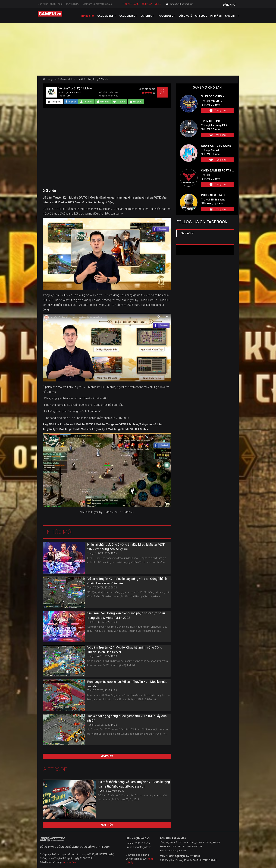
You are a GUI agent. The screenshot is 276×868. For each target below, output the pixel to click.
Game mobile (107, 16)
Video (158, 4)
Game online (128, 16)
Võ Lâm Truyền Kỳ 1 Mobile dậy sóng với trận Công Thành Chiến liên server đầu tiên (127, 581)
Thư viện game (131, 4)
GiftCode (201, 16)
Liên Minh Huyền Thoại (50, 4)
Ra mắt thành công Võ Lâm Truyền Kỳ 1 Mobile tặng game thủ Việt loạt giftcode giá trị (134, 784)
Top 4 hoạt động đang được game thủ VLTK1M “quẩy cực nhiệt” (127, 718)
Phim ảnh (216, 16)
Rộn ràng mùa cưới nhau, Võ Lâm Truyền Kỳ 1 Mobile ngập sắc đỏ (127, 684)
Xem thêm (107, 756)
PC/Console (166, 16)
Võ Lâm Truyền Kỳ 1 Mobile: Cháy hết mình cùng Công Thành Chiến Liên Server (125, 650)
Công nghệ (185, 16)
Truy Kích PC (73, 4)
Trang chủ (87, 16)
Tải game (86, 102)
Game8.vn (188, 233)
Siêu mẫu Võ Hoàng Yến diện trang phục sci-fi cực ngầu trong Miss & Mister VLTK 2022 (126, 615)
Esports (148, 16)
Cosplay (147, 4)
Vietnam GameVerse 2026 (97, 4)
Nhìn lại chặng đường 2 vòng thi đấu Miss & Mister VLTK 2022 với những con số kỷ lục (126, 547)
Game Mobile (68, 79)
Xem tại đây (69, 862)
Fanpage (71, 102)
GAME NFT (232, 16)
